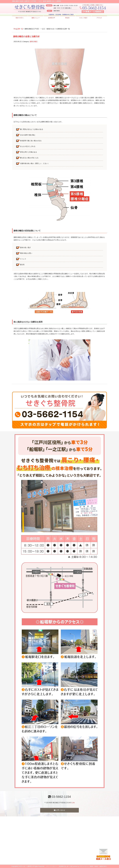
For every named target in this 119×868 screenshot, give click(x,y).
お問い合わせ (59, 810)
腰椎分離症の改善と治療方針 (26, 36)
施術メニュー (36, 18)
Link (73, 803)
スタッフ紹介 (83, 18)
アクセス (99, 18)
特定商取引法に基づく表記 (66, 866)
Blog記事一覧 (18, 29)
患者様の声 (52, 18)
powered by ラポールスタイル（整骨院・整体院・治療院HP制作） (90, 866)
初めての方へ (20, 18)
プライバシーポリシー (52, 866)
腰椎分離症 (34, 42)
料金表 (67, 18)
